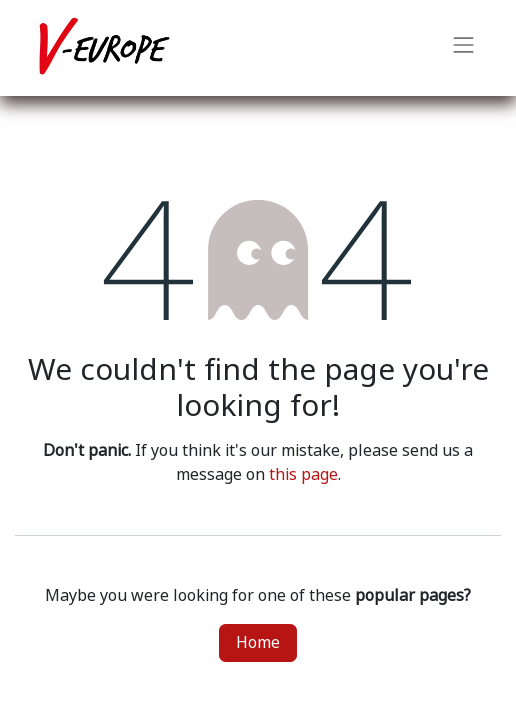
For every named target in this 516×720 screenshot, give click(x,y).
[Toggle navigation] (464, 48)
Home (258, 642)
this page (303, 474)
